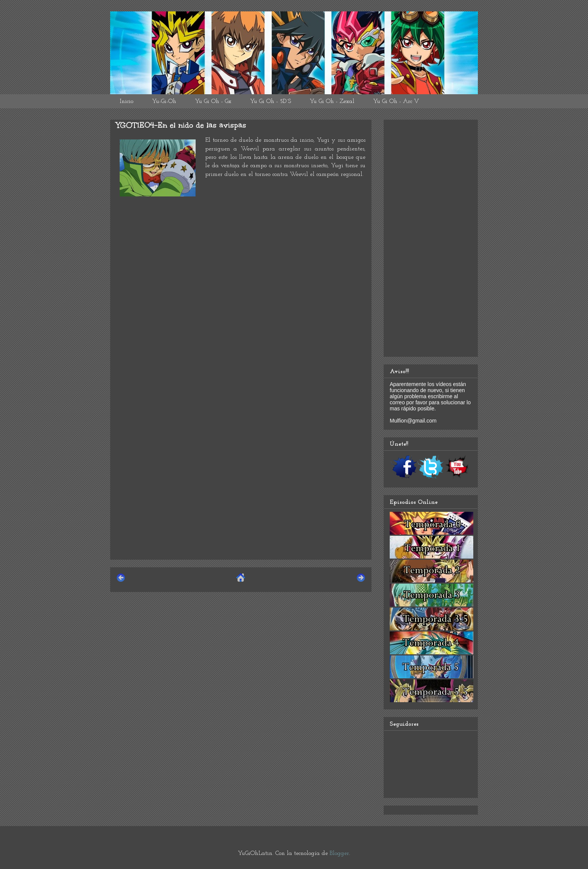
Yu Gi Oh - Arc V (396, 101)
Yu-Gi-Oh (164, 101)
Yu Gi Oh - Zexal (332, 101)
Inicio (126, 101)
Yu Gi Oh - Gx (213, 101)
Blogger (339, 853)
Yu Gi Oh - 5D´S (270, 101)
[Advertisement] (241, 500)
